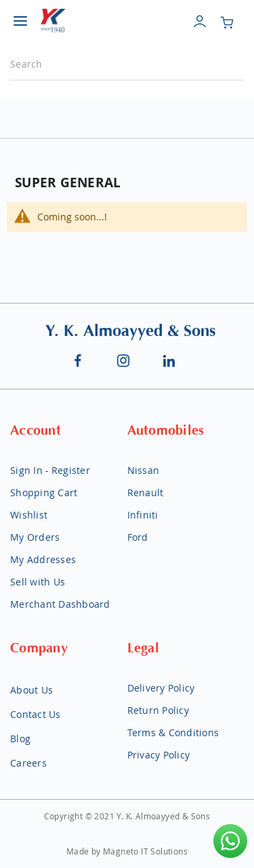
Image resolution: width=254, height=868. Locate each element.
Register (71, 470)
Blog (20, 739)
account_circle (200, 33)
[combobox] (127, 65)
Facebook (78, 360)
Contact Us (36, 714)
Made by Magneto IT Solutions (127, 851)
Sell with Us (38, 582)
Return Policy (158, 710)
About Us (31, 690)
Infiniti (143, 515)
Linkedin (170, 360)
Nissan (144, 470)
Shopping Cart (44, 492)
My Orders (35, 537)
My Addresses (43, 559)
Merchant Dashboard (60, 604)
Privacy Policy (159, 755)
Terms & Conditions (173, 732)
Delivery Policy (161, 688)
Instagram (124, 360)
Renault (146, 492)
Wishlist (29, 515)
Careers (28, 763)
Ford (138, 537)
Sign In (26, 470)
